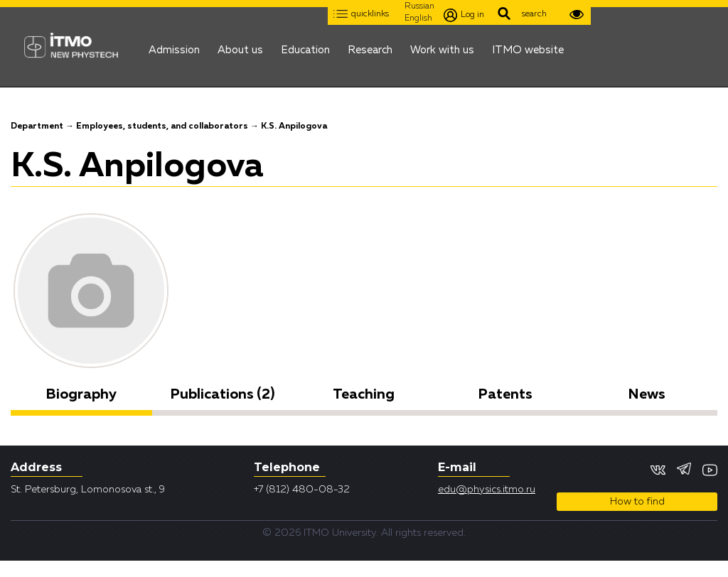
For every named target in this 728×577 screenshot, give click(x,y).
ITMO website (528, 46)
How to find (637, 502)
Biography (81, 394)
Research (370, 46)
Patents (505, 394)
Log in (464, 15)
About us (240, 46)
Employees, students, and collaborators (162, 126)
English (418, 18)
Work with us (442, 46)
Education (305, 46)
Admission (174, 46)
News (647, 394)
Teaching (364, 394)
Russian (419, 6)
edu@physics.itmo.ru (487, 490)
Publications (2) (223, 394)
